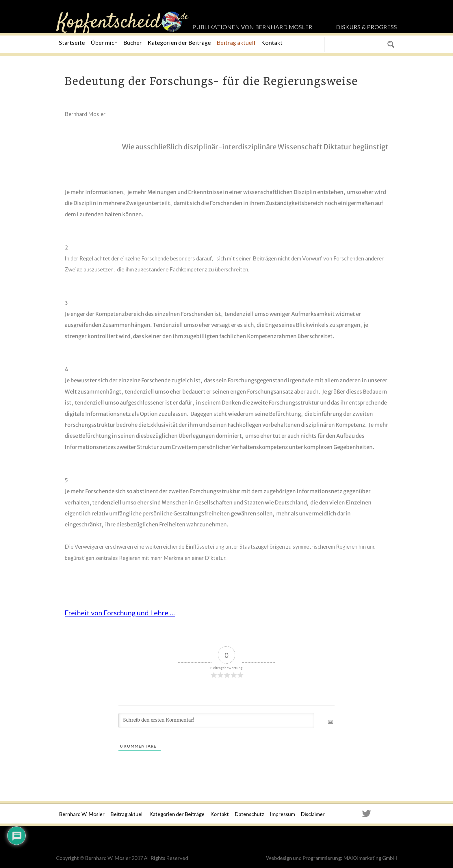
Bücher (133, 42)
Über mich (104, 42)
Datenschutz (249, 814)
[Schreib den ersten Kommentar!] (216, 720)
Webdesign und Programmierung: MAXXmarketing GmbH (332, 858)
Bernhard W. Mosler (82, 814)
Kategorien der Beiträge (179, 42)
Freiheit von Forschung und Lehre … (120, 613)
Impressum (282, 814)
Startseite (72, 42)
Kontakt (272, 42)
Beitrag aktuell (236, 42)
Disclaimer (313, 814)
